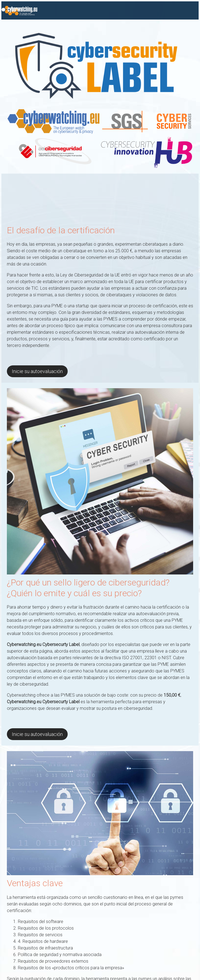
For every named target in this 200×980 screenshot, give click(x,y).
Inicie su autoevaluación (37, 371)
